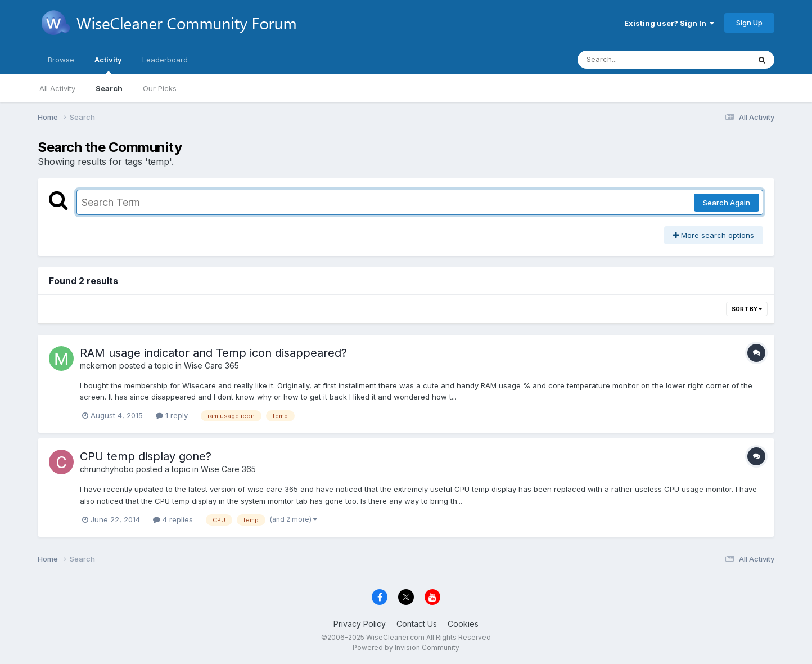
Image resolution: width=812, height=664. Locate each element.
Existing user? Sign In (669, 23)
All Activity (57, 88)
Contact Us (417, 624)
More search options (714, 235)
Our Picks (160, 88)
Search (109, 88)
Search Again (727, 203)
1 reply (172, 415)
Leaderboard (165, 60)
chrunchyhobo (107, 469)
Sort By (747, 309)
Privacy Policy (360, 624)
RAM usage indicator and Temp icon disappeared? (213, 353)
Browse (61, 60)
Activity (108, 65)
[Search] (633, 60)
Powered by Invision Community (406, 647)
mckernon (98, 365)
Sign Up (749, 23)
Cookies (463, 624)
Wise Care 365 (211, 365)
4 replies (173, 519)
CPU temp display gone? (146, 456)
